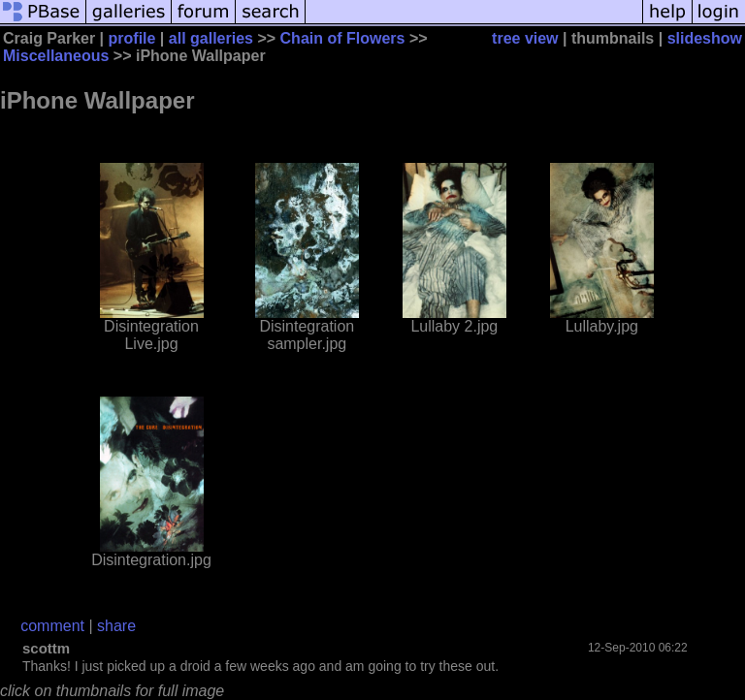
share (116, 626)
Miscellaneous (56, 56)
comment (52, 626)
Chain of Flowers (343, 38)
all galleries (211, 38)
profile (132, 38)
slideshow (705, 38)
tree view (525, 38)
